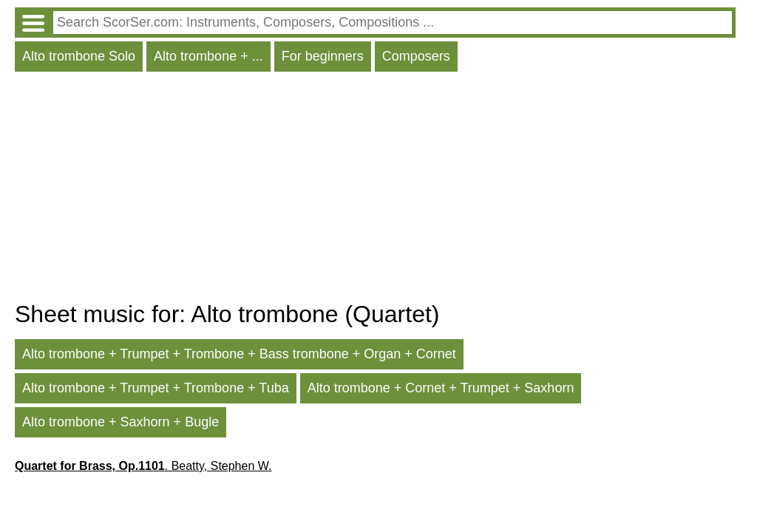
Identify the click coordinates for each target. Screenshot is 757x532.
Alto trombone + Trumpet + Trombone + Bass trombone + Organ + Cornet (239, 354)
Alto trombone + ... (208, 56)
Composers (416, 56)
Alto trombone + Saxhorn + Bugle (120, 422)
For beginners (323, 56)
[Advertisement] (375, 190)
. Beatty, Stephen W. (143, 466)
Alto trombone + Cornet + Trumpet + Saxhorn (441, 388)
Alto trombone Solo (79, 56)
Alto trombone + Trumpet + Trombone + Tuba (156, 388)
